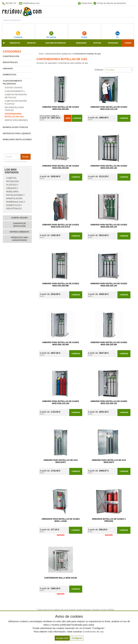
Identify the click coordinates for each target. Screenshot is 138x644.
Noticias (97, 43)
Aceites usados (13, 88)
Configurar (77, 638)
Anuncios (31, 43)
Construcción (11, 56)
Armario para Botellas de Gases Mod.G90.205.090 (61, 167)
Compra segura (20, 218)
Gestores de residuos (56, 43)
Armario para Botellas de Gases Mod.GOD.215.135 (109, 108)
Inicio (41, 54)
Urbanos (8, 69)
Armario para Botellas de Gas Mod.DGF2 (61, 461)
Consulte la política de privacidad (15, 161)
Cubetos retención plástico (12, 181)
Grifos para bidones (16, 120)
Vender (128, 43)
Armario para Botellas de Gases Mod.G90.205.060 (109, 344)
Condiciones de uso (93, 632)
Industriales (10, 62)
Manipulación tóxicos (15, 127)
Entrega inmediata (19, 232)
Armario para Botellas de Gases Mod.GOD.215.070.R (61, 226)
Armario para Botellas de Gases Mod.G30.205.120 (109, 402)
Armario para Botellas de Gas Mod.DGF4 (109, 461)
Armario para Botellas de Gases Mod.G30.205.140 (109, 167)
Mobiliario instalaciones (17, 139)
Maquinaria (81, 43)
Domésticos (10, 75)
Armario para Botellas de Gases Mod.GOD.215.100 (61, 402)
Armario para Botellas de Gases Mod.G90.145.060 (61, 344)
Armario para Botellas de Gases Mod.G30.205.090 (61, 285)
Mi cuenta (51, 35)
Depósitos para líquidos (17, 133)
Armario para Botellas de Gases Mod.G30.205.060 (61, 108)
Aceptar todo (62, 638)
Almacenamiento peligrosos (59, 54)
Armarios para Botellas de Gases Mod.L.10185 (61, 520)
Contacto (18, 35)
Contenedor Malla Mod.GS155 (61, 578)
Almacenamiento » (15, 91)
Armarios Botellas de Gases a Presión (109, 520)
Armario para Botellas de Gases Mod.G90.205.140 (109, 285)
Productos (15, 43)
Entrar (84, 35)
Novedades (113, 43)
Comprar (77, 118)
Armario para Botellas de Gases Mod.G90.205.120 (109, 226)
